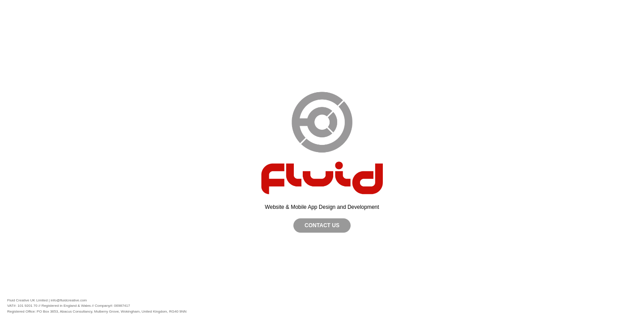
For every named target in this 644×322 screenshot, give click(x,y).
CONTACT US (322, 225)
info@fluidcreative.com (69, 300)
